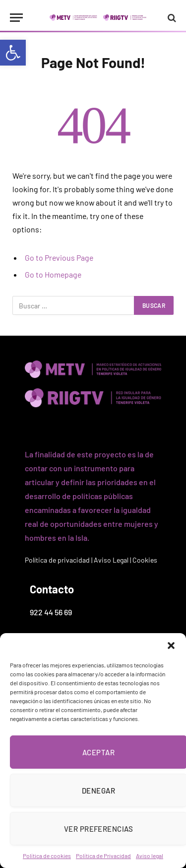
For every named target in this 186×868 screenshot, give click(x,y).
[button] (171, 646)
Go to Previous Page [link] (59, 257)
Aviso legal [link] (150, 856)
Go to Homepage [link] (53, 274)
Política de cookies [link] (47, 856)
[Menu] (16, 18)
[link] (13, 53)
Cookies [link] (145, 560)
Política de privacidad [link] (57, 560)
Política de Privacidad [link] (103, 856)
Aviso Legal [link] (111, 560)
